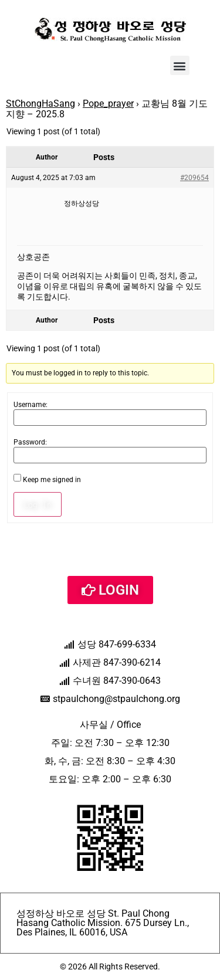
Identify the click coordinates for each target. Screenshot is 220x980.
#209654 (194, 178)
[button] (180, 65)
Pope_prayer (108, 104)
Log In (38, 504)
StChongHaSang (40, 104)
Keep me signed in (52, 480)
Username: (31, 405)
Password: (30, 442)
